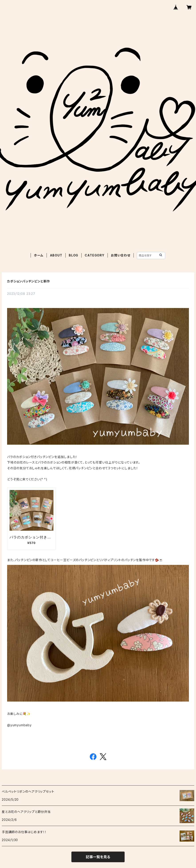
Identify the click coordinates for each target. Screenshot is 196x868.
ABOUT (56, 255)
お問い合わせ (121, 255)
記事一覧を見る (98, 857)
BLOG (73, 255)
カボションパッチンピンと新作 (28, 281)
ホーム (39, 255)
